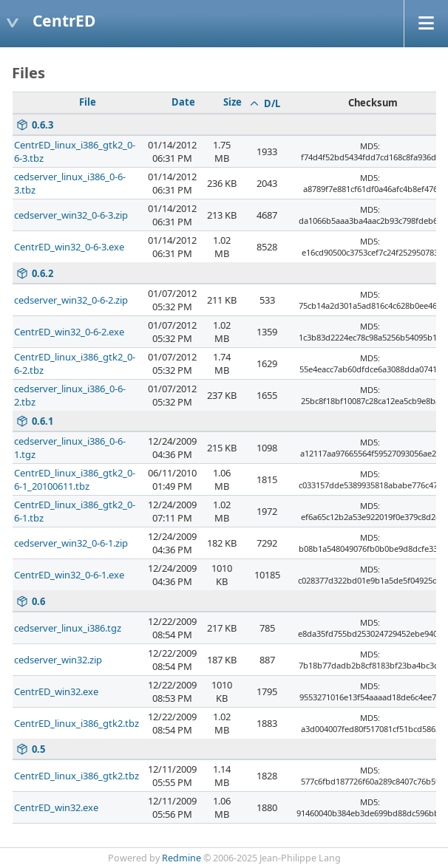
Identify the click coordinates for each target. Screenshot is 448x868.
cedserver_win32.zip (58, 660)
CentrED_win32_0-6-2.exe (69, 332)
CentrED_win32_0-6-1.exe (69, 575)
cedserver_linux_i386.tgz (68, 628)
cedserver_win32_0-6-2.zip (71, 300)
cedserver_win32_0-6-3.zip (71, 215)
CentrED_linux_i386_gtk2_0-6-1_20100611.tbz (75, 479)
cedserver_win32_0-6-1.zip (71, 543)
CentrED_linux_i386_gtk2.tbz (77, 723)
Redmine (181, 858)
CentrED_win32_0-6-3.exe (69, 247)
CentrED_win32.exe (56, 691)
